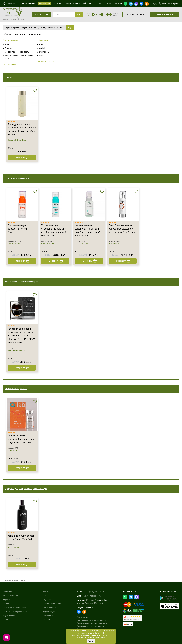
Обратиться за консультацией (17, 608)
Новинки (49, 620)
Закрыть (91, 641)
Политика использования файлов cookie (91, 633)
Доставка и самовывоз (55, 604)
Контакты (7, 604)
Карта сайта (86, 617)
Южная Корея (22, 140)
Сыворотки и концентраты (17, 52)
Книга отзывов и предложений (17, 612)
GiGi (41, 56)
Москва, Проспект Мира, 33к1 (94, 603)
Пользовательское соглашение (94, 626)
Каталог (48, 592)
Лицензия (7, 600)
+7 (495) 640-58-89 (136, 14)
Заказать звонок (165, 14)
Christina (43, 48)
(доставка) (20, 18)
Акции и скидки (52, 612)
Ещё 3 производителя (46, 61)
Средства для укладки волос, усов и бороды (26, 489)
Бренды (48, 596)
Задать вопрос (9, 616)
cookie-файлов (100, 638)
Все (7, 45)
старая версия (115, 14)
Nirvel (10, 547)
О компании (8, 592)
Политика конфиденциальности (95, 623)
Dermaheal (44, 52)
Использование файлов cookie (94, 620)
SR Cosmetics (13, 350)
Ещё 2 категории (9, 64)
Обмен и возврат (53, 608)
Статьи (6, 620)
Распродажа (50, 616)
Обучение (49, 600)
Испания (16, 451)
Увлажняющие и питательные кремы (22, 282)
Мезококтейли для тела (16, 389)
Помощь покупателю (12, 596)
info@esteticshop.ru (95, 596)
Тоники (8, 48)
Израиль (18, 244)
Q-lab (10, 451)
